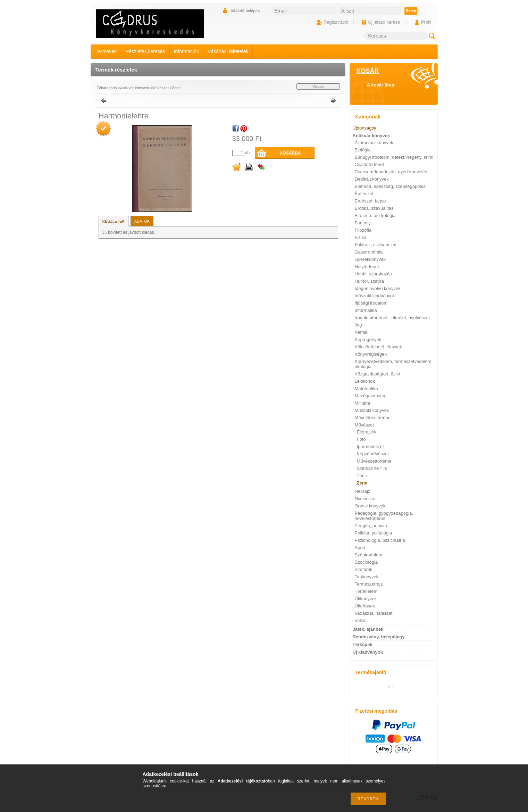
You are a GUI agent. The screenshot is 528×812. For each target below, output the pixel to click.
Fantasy (363, 223)
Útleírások (365, 606)
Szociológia (366, 562)
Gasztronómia (369, 252)
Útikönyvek (366, 599)
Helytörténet (367, 267)
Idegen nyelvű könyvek (378, 288)
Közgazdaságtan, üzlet (378, 374)
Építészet (364, 194)
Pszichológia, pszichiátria (380, 540)
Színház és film (372, 468)
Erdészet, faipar (371, 201)
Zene (176, 88)
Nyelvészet (366, 499)
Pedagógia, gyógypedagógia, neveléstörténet (384, 516)
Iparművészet (370, 446)
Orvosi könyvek (370, 506)
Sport (360, 548)
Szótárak (364, 569)
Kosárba (290, 153)
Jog (358, 325)
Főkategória (107, 88)
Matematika (366, 388)
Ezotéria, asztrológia (375, 216)
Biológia (363, 150)
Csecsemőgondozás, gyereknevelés (391, 172)
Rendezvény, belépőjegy (379, 637)
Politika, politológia (374, 533)
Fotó (361, 439)
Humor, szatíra (370, 281)
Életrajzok (367, 432)
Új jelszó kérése (384, 22)
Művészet (161, 88)
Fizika (361, 237)
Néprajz (363, 491)
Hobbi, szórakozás (373, 274)
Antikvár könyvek (135, 88)
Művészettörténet (374, 461)
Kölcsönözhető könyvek (379, 347)
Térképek (363, 644)
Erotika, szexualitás (374, 208)
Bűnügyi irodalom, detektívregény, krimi (394, 157)
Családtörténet (370, 164)
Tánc (362, 476)
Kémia (361, 332)
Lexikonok (365, 381)
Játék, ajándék (368, 629)
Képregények (368, 339)
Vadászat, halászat (374, 613)
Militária (363, 403)
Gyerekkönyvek (370, 259)
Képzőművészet (373, 454)
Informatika (366, 310)
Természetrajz (369, 584)
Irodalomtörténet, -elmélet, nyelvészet (392, 318)
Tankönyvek (367, 577)
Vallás (361, 620)
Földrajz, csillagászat (376, 245)
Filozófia (363, 230)
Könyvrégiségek (371, 354)
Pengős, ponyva (371, 526)
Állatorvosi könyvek (374, 143)
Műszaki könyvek (372, 410)
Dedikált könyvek (372, 179)
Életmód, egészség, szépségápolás (390, 186)
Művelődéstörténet (373, 418)
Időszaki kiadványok (375, 296)
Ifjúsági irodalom (371, 303)
